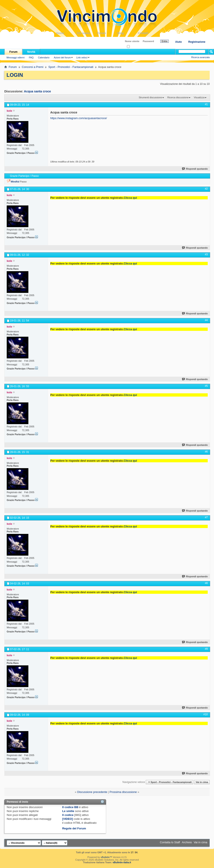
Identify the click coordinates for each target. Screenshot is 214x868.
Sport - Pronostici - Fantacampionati (71, 67)
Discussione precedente (92, 792)
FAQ (31, 57)
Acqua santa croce (38, 91)
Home (66, 33)
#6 (206, 452)
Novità (31, 52)
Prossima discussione (123, 792)
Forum (107, 33)
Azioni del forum (62, 57)
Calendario (44, 57)
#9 (206, 649)
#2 (206, 189)
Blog (128, 33)
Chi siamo (87, 33)
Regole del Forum (74, 828)
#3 (206, 254)
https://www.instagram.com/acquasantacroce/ (79, 118)
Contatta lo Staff (170, 842)
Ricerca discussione (178, 97)
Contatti (148, 33)
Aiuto (179, 42)
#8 (206, 583)
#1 (206, 104)
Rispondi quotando (195, 169)
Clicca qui (130, 198)
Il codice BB (70, 807)
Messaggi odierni (15, 57)
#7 (206, 517)
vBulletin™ (106, 857)
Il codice (68, 815)
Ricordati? (134, 47)
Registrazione (197, 42)
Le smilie (68, 811)
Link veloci (82, 57)
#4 (206, 320)
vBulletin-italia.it (122, 862)
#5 (206, 386)
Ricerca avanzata (200, 57)
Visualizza (199, 97)
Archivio (187, 842)
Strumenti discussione (150, 97)
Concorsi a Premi (33, 67)
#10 (206, 714)
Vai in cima (202, 782)
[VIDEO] (67, 819)
